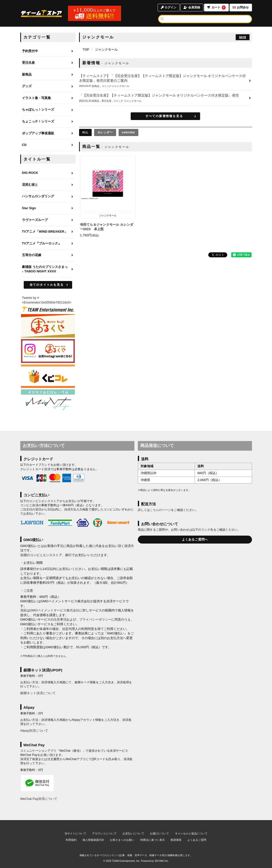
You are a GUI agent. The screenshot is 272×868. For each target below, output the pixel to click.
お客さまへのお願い (122, 840)
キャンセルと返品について (191, 833)
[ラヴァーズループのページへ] (48, 220)
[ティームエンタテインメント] (48, 309)
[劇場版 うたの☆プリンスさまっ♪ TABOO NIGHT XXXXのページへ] (48, 269)
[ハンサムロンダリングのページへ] (48, 197)
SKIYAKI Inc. (162, 861)
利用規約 (71, 840)
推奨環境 (176, 840)
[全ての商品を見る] (85, 132)
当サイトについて (75, 833)
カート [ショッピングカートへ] (216, 8)
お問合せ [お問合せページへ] (241, 7)
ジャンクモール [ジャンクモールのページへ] (106, 50)
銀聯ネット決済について (38, 693)
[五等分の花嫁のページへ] (48, 255)
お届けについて (159, 833)
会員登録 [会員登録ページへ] (192, 7)
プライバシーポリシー (95, 619)
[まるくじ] (48, 326)
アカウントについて (104, 833)
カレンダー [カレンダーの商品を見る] (105, 132)
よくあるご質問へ (195, 539)
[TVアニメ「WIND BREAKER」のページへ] (48, 232)
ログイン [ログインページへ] (169, 7)
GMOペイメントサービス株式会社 (55, 610)
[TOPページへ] (42, 13)
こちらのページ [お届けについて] (160, 510)
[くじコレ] (48, 376)
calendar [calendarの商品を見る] (128, 132)
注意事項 (60, 619)
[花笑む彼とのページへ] (48, 185)
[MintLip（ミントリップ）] (48, 401)
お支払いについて (133, 833)
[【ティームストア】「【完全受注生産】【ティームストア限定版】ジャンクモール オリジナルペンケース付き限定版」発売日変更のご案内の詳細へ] (166, 81)
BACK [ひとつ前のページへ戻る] (243, 37)
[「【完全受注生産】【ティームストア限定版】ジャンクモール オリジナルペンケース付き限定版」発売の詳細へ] (166, 98)
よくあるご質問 (197, 840)
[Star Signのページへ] (48, 208)
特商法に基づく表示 (153, 840)
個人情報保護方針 (93, 840)
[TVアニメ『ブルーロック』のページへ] (48, 244)
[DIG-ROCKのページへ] (48, 173)
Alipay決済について (34, 731)
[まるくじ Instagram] (48, 351)
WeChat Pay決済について (39, 799)
